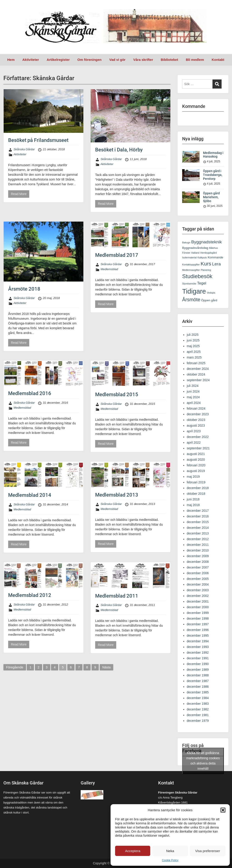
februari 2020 (196, 465)
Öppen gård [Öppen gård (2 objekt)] (209, 300)
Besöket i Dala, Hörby (119, 150)
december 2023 (198, 414)
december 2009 (198, 556)
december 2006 (198, 573)
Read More (19, 194)
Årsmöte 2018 (24, 289)
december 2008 (198, 562)
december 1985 (198, 692)
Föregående (15, 667)
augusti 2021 (196, 454)
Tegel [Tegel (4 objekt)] (202, 283)
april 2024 (194, 403)
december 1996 (198, 630)
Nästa (107, 667)
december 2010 (198, 550)
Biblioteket (170, 60)
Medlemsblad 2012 (30, 595)
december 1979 (198, 721)
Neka (170, 851)
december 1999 (198, 613)
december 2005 (198, 579)
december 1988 (198, 675)
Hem (11, 60)
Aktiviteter (31, 60)
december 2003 (198, 590)
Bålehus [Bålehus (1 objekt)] (214, 248)
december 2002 (198, 596)
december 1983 (198, 704)
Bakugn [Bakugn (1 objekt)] (186, 242)
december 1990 (198, 664)
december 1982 (198, 709)
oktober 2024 (196, 374)
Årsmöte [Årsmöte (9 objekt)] (191, 300)
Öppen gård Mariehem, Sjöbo (211, 197)
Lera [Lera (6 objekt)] (216, 264)
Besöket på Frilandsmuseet (38, 140)
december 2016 (198, 516)
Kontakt (218, 60)
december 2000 (198, 607)
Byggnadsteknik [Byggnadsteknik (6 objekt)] (207, 242)
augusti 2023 (196, 425)
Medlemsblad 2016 (30, 393)
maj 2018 (193, 505)
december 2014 (198, 528)
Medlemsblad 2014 (30, 495)
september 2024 (198, 380)
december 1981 (198, 715)
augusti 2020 (196, 460)
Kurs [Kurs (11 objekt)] (206, 264)
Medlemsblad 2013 (117, 495)
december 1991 (198, 658)
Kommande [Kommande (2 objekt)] (216, 257)
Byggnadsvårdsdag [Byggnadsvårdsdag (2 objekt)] (195, 248)
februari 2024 (196, 408)
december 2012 (198, 539)
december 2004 (198, 584)
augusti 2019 (196, 471)
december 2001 (198, 601)
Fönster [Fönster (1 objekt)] (186, 253)
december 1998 (198, 618)
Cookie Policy (170, 860)
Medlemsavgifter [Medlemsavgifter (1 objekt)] (191, 270)
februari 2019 (196, 482)
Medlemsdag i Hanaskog (213, 155)
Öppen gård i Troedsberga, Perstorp (213, 175)
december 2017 (198, 511)
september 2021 (198, 448)
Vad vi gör (117, 60)
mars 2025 (194, 357)
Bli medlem (195, 60)
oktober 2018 (196, 494)
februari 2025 (196, 363)
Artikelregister (58, 60)
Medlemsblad (109, 269)
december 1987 (198, 681)
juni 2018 (193, 499)
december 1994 (198, 641)
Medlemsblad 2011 (117, 596)
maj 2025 (193, 346)
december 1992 (198, 653)
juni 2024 (193, 391)
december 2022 (198, 437)
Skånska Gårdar (24, 149)
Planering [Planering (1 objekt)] (206, 270)
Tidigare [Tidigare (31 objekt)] (194, 291)
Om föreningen (90, 60)
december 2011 (198, 545)
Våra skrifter (143, 60)
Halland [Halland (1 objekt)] (195, 253)
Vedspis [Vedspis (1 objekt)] (211, 293)
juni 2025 (193, 340)
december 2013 (198, 533)
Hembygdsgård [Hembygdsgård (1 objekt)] (208, 253)
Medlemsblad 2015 (117, 394)
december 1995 (198, 636)
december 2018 (198, 488)
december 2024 (198, 369)
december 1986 (198, 687)
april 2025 (194, 352)
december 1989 (198, 670)
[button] (223, 810)
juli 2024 (193, 386)
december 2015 (198, 522)
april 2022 (194, 443)
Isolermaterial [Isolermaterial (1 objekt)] (189, 257)
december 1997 (198, 624)
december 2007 (198, 567)
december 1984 (198, 698)
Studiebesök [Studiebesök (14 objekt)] (197, 276)
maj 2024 (193, 397)
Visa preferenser (208, 851)
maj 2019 (193, 477)
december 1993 (198, 647)
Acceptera (133, 851)
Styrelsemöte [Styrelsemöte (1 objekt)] (189, 284)
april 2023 (194, 431)
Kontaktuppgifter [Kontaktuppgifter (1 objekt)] (191, 265)
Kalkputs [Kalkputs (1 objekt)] (202, 257)
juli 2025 (193, 335)
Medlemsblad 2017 (117, 255)
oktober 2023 (196, 420)
